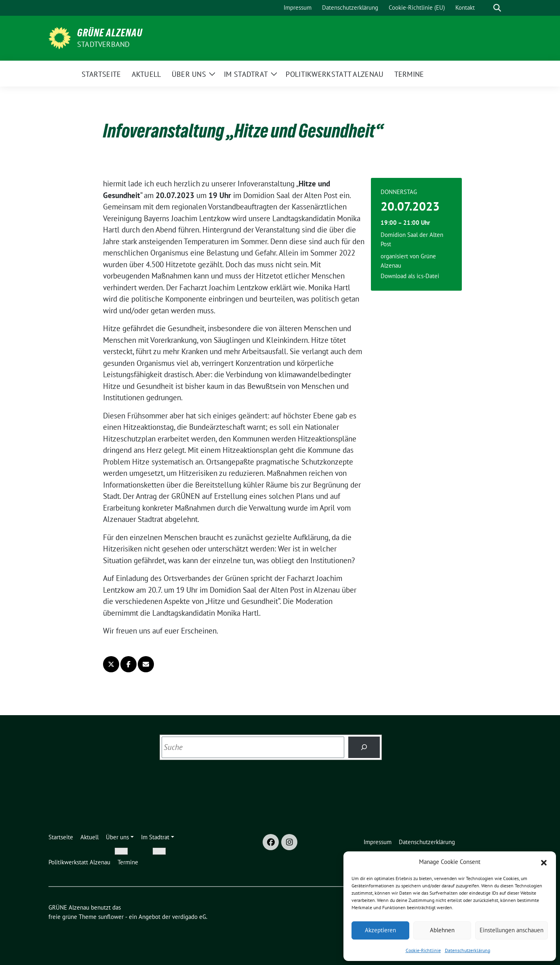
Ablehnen (442, 930)
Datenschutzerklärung (467, 950)
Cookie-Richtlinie (423, 950)
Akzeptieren (380, 930)
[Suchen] (364, 747)
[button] (544, 862)
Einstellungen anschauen (512, 930)
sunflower (111, 917)
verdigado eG (189, 917)
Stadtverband (103, 44)
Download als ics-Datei (410, 276)
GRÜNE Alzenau (110, 33)
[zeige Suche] (497, 8)
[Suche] (486, 8)
